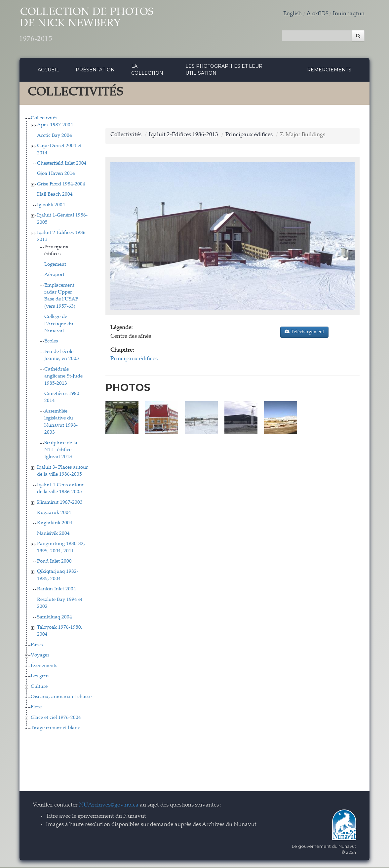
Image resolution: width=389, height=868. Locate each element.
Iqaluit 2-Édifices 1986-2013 (183, 136)
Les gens (40, 677)
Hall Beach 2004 (55, 196)
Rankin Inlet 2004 (57, 590)
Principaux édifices (249, 136)
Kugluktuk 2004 (55, 524)
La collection (147, 71)
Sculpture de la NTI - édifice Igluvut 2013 (61, 451)
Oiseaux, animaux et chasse (61, 698)
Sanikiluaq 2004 (55, 618)
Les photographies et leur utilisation (224, 71)
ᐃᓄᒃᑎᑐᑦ (317, 14)
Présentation (95, 70)
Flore (36, 708)
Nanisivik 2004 (53, 534)
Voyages (40, 656)
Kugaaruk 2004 (54, 513)
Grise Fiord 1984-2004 (61, 185)
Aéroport (54, 276)
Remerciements (329, 70)
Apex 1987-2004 (55, 126)
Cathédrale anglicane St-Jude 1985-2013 (63, 377)
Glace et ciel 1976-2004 (56, 718)
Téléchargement (304, 333)
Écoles (51, 342)
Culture (39, 687)
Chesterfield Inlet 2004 (62, 164)
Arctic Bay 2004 (55, 136)
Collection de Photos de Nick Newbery (93, 27)
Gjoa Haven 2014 (56, 175)
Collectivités (44, 119)
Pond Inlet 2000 (54, 562)
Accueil (48, 70)
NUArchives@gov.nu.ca (109, 806)
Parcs (37, 646)
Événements (44, 667)
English (292, 14)
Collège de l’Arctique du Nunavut (59, 325)
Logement (55, 265)
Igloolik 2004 (51, 206)
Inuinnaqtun (349, 14)
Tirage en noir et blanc (55, 729)
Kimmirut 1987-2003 (60, 503)
